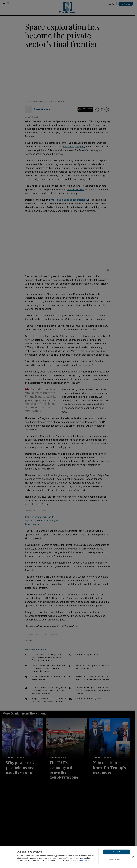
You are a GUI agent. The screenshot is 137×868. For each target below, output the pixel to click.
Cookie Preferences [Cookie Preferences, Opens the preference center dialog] (117, 860)
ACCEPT (116, 852)
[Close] (133, 857)
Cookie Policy (83, 860)
